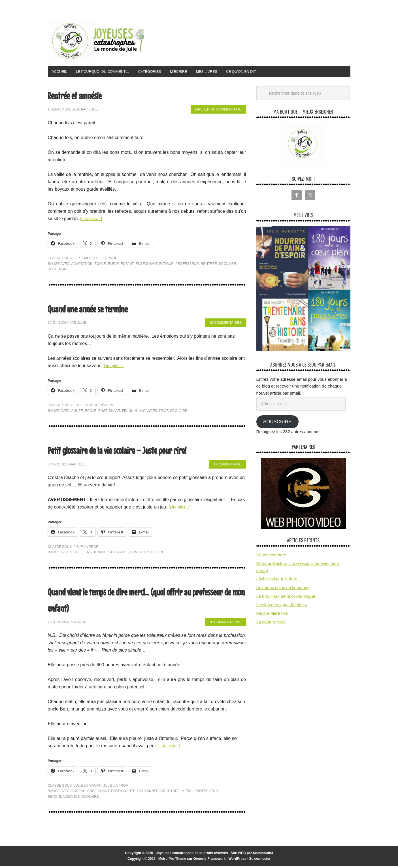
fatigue (166, 265)
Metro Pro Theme (172, 860)
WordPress (237, 860)
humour (137, 554)
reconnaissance (64, 798)
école (100, 265)
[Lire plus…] (92, 220)
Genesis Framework (209, 860)
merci (187, 793)
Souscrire (277, 423)
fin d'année (148, 793)
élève (113, 265)
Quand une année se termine (104, 309)
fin (124, 412)
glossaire (118, 554)
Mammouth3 (263, 855)
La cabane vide (271, 624)
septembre (58, 271)
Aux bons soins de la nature (283, 589)
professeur (187, 265)
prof (164, 412)
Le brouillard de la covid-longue (286, 598)
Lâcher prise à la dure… (279, 581)
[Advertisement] (247, 39)
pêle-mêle (109, 407)
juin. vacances (143, 412)
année (77, 412)
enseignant (147, 265)
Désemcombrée (271, 557)
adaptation (82, 265)
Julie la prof (105, 260)
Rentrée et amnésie (86, 96)
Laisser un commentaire (218, 111)
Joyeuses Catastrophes (96, 41)
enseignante (123, 793)
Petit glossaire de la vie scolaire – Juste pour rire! (145, 451)
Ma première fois (272, 615)
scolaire (228, 265)
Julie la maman (88, 787)
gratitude (170, 793)
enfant (127, 265)
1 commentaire (227, 466)
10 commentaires (225, 325)
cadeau (78, 793)
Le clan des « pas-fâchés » (282, 606)
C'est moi (82, 260)
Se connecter (260, 860)
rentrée (209, 265)
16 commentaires (225, 624)
